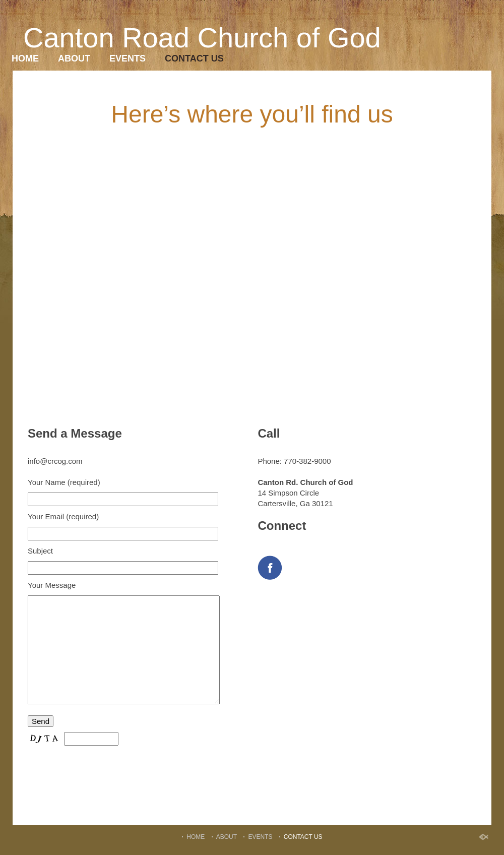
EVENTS (128, 58)
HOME (25, 58)
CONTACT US (194, 58)
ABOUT (74, 58)
